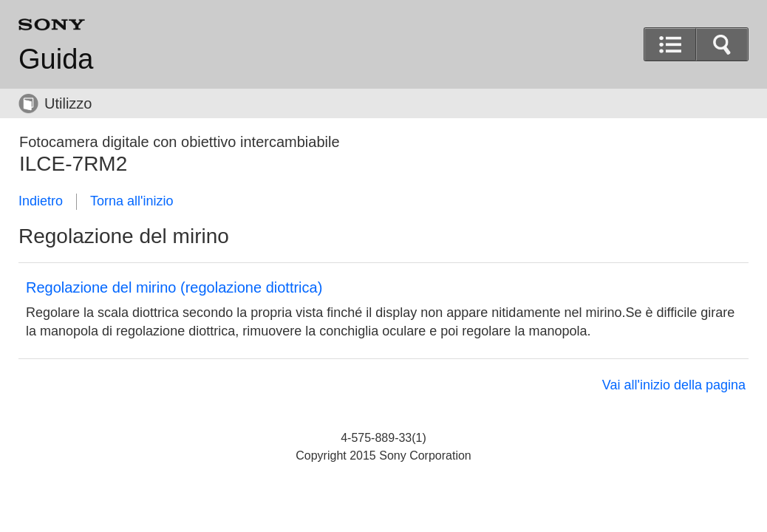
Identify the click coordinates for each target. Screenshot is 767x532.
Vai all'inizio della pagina (674, 385)
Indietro (41, 201)
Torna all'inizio (132, 201)
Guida (56, 59)
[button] (722, 44)
